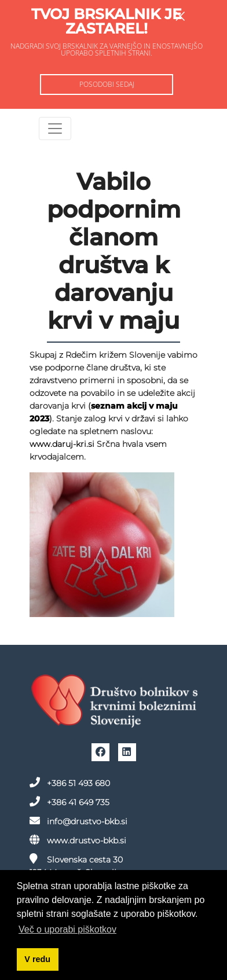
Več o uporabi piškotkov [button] (67, 929)
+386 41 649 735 (69, 802)
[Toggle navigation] (55, 129)
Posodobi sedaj (107, 84)
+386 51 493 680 (70, 783)
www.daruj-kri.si (62, 444)
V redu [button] (37, 959)
